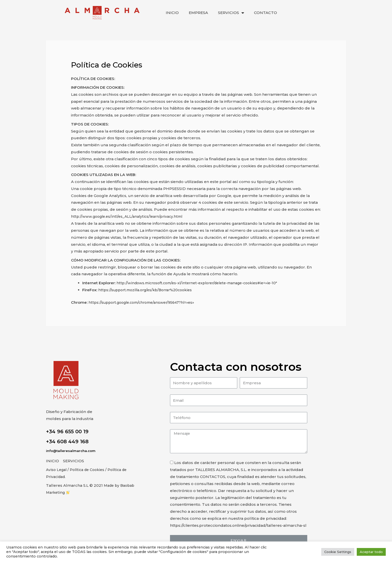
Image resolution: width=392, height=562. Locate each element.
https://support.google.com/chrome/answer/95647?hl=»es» (146, 302)
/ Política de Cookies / (90, 470)
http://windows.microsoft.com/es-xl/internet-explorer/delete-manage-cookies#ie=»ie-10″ (202, 283)
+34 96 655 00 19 (67, 431)
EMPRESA (198, 13)
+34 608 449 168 (67, 441)
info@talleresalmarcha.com (72, 451)
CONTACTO (265, 13)
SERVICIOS (231, 13)
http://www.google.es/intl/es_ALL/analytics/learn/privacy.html (130, 216)
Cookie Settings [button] (338, 552)
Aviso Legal (57, 470)
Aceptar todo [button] (371, 552)
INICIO (172, 13)
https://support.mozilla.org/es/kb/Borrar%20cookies (149, 290)
